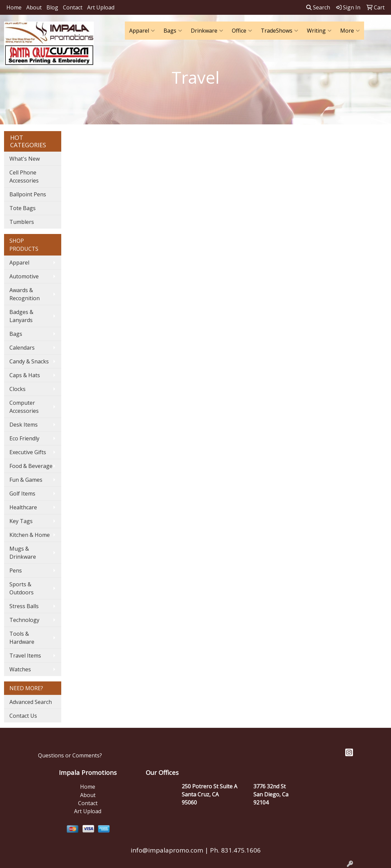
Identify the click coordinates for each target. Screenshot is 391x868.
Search (318, 7)
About (34, 7)
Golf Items (22, 494)
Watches (20, 669)
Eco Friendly (24, 438)
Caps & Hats (25, 375)
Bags (173, 31)
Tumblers (22, 222)
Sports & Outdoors (22, 588)
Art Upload (101, 7)
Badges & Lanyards (21, 316)
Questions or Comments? (70, 755)
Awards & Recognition (25, 294)
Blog (52, 7)
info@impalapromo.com (167, 850)
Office (242, 31)
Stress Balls (24, 606)
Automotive (24, 276)
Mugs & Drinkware (23, 553)
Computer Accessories (24, 407)
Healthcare (23, 507)
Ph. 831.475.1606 (235, 850)
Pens (16, 570)
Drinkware (207, 31)
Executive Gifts (28, 452)
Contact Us (23, 716)
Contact (73, 7)
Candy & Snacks (29, 361)
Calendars (22, 348)
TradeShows (279, 31)
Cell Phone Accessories (24, 176)
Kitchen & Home (30, 535)
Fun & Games (26, 480)
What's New (25, 159)
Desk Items (24, 425)
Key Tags (21, 521)
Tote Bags (23, 208)
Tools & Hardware (22, 638)
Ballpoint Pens (28, 194)
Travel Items (25, 656)
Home (14, 7)
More (350, 31)
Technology (24, 620)
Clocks (17, 389)
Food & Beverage (31, 466)
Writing (319, 31)
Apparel (142, 31)
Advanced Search (31, 702)
